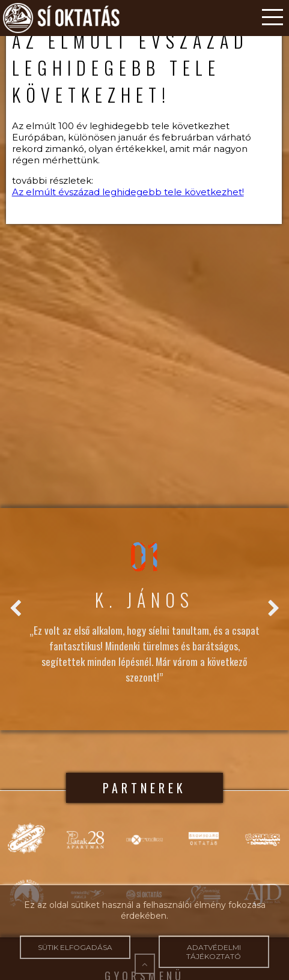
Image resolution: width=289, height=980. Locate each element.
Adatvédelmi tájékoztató (214, 952)
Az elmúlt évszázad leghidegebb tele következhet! (128, 192)
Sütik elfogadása (75, 947)
